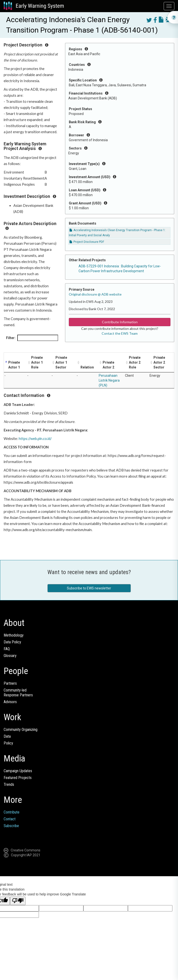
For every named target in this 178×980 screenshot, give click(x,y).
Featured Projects (18, 778)
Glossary (10, 656)
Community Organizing (21, 730)
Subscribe (11, 826)
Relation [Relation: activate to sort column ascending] (87, 367)
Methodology (14, 635)
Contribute (12, 812)
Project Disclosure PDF (87, 242)
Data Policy (12, 642)
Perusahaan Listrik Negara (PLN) (109, 380)
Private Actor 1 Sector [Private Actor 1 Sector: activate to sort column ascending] (61, 362)
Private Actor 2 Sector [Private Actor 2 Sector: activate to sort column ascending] (159, 362)
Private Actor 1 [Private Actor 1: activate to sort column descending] (14, 365)
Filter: (32, 338)
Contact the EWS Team (120, 333)
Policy (8, 743)
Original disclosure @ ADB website (95, 294)
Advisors (10, 702)
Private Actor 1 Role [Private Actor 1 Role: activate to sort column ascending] (37, 362)
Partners (10, 683)
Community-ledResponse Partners (18, 693)
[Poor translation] (18, 901)
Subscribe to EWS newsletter (89, 588)
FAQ (7, 649)
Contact (10, 819)
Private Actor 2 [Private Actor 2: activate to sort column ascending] (108, 365)
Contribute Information (120, 322)
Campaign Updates (18, 771)
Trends (9, 784)
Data (7, 736)
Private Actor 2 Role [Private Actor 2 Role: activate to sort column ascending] (135, 362)
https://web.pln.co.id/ (35, 439)
